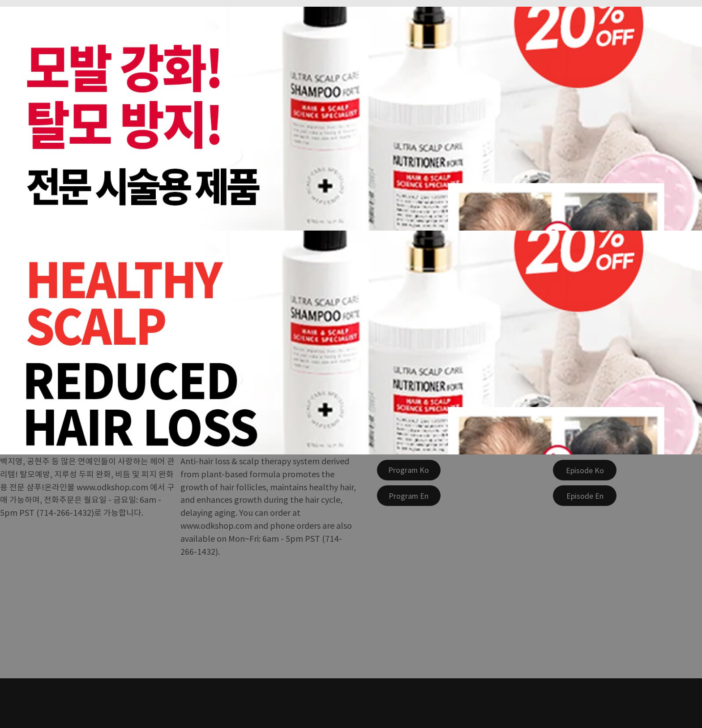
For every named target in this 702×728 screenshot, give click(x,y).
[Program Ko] (409, 470)
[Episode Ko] (585, 470)
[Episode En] (585, 496)
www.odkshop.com (112, 487)
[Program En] (409, 496)
